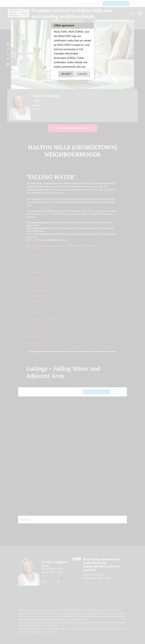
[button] (66, 74)
